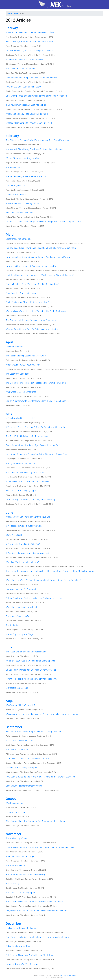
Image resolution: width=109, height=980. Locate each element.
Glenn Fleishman (12, 870)
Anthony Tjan (11, 217)
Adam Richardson (12, 772)
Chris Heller (10, 252)
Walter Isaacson (12, 360)
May (9, 414)
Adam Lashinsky (12, 495)
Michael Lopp (11, 621)
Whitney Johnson (12, 754)
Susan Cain (10, 73)
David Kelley (22, 933)
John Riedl (27, 790)
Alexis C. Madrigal (12, 46)
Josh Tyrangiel (11, 942)
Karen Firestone (12, 906)
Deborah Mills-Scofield (14, 763)
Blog (16, 13)
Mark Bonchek (11, 468)
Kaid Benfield (11, 316)
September (14, 727)
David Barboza (26, 109)
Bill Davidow (10, 612)
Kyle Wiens (10, 683)
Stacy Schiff (10, 897)
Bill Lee (8, 603)
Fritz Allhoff (19, 530)
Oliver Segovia (11, 64)
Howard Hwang (12, 808)
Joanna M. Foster (25, 334)
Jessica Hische (11, 817)
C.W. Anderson (11, 145)
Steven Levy (10, 405)
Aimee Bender (11, 190)
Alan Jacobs (10, 181)
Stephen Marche (12, 423)
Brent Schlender (12, 378)
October (12, 799)
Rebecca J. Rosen (12, 289)
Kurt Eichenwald (12, 692)
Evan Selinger (11, 585)
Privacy (74, 975)
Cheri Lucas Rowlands (14, 55)
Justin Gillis (10, 334)
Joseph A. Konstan (13, 790)
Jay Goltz (9, 441)
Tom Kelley (10, 933)
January (12, 28)
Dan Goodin (10, 719)
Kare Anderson (11, 521)
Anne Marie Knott (12, 351)
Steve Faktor (10, 594)
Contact (65, 975)
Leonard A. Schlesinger (14, 243)
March (11, 234)
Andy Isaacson (11, 450)
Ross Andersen (11, 852)
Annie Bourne (11, 486)
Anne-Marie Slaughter (14, 710)
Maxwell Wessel (12, 118)
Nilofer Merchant (12, 208)
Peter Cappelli (11, 298)
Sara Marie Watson (13, 280)
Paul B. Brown (44, 243)
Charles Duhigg (11, 91)
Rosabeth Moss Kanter (14, 557)
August (11, 701)
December (13, 924)
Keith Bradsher (26, 91)
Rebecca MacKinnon (13, 154)
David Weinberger (12, 325)
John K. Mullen (11, 307)
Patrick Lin (10, 530)
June (9, 512)
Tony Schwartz (11, 37)
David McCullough (13, 539)
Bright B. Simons (12, 163)
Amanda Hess (11, 639)
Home (10, 13)
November (14, 834)
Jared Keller (10, 951)
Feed (70, 975)
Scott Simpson (11, 888)
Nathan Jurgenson (13, 630)
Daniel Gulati (10, 199)
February (12, 136)
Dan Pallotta (10, 969)
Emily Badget (11, 459)
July (9, 647)
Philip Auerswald (12, 432)
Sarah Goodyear (12, 100)
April (9, 342)
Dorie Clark (10, 879)
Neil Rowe (30, 530)
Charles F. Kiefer (30, 243)
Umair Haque (11, 127)
